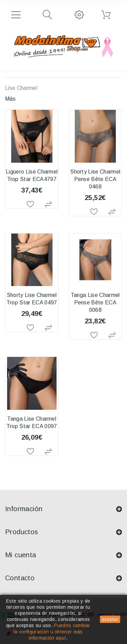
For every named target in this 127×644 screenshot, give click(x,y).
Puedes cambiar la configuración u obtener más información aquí (52, 631)
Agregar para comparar (49, 205)
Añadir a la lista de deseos (32, 205)
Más (10, 99)
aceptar (110, 619)
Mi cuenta (21, 555)
